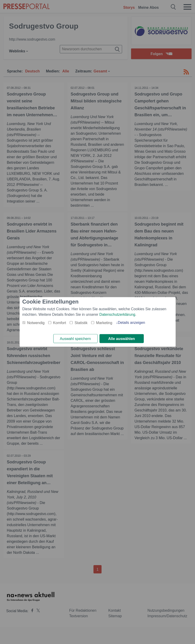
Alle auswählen (122, 339)
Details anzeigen (131, 323)
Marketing (104, 323)
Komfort (60, 323)
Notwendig (36, 323)
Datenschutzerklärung (117, 315)
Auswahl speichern (75, 339)
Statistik (81, 323)
